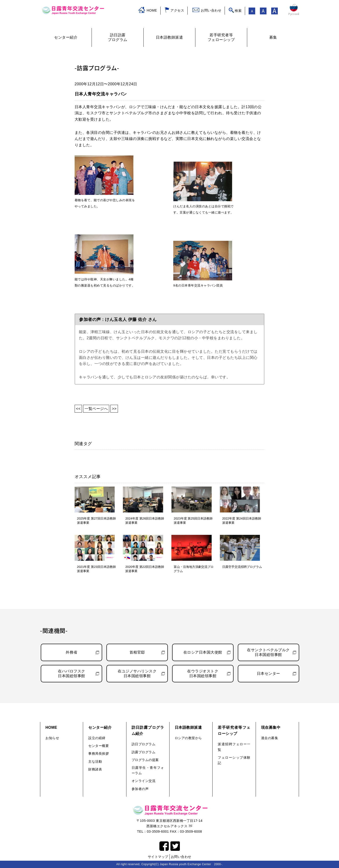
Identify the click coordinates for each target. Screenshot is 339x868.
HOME (152, 10)
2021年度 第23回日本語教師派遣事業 (96, 569)
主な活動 (95, 762)
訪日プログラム (144, 744)
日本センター (268, 674)
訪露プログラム (144, 752)
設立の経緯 (97, 738)
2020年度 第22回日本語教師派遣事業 (145, 569)
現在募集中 (271, 727)
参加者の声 (140, 789)
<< (78, 409)
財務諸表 (95, 769)
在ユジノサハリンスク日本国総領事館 (137, 674)
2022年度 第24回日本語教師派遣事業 (242, 521)
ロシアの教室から (188, 738)
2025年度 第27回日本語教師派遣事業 (96, 521)
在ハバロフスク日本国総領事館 (72, 674)
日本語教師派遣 (188, 727)
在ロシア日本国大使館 (203, 652)
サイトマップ (158, 857)
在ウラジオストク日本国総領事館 (203, 674)
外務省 (72, 652)
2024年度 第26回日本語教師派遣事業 (145, 521)
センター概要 (99, 746)
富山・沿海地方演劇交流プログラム (194, 569)
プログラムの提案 (145, 760)
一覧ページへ (96, 409)
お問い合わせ (211, 10)
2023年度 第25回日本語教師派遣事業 (193, 521)
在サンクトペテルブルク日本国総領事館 (268, 652)
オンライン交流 (144, 781)
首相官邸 (137, 652)
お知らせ (52, 738)
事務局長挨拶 (99, 753)
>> (114, 409)
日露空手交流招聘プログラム (242, 567)
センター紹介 (100, 727)
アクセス (177, 10)
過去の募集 (270, 738)
